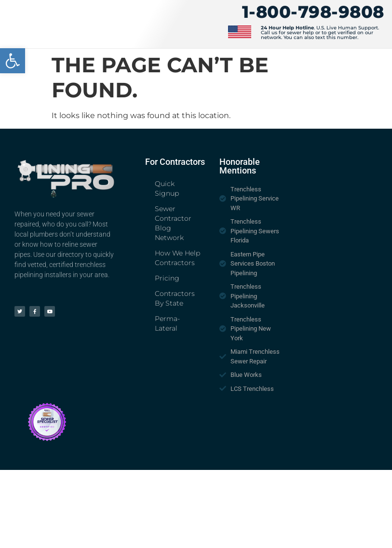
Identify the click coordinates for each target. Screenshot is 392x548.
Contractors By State (175, 298)
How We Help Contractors (177, 258)
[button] (13, 61)
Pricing (167, 278)
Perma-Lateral (167, 323)
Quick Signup (167, 188)
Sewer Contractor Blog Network (173, 223)
